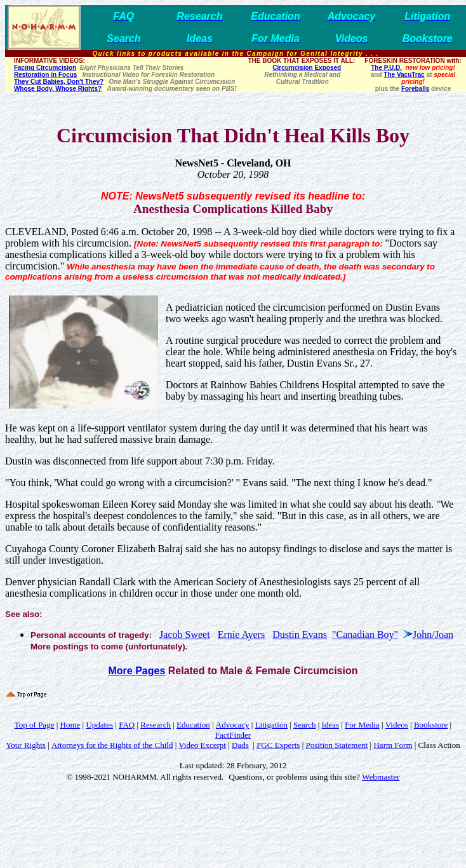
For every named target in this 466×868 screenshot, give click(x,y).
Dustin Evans (300, 634)
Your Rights (26, 745)
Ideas (330, 725)
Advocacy (233, 725)
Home (70, 725)
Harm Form (393, 745)
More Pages (136, 671)
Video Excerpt (202, 745)
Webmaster (381, 777)
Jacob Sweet (185, 634)
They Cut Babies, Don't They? (59, 82)
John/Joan (433, 634)
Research (156, 725)
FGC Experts (278, 745)
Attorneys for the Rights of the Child (112, 745)
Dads (240, 745)
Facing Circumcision (45, 68)
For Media (362, 725)
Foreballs (415, 89)
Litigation (271, 725)
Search (304, 725)
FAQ (127, 725)
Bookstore (431, 725)
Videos (397, 725)
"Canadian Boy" (365, 634)
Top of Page (35, 725)
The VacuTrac (404, 75)
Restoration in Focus (45, 75)
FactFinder (233, 735)
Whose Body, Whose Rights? (58, 89)
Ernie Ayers (242, 634)
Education (193, 725)
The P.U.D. (386, 68)
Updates (99, 725)
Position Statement (336, 745)
